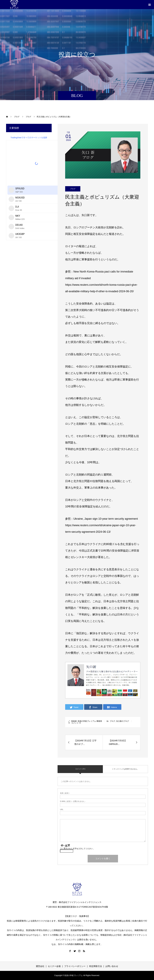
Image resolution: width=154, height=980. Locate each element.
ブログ (73, 189)
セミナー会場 (54, 966)
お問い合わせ (112, 966)
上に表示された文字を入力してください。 (77, 849)
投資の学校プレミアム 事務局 (90, 721)
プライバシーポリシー (75, 966)
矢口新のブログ (123, 721)
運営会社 (40, 966)
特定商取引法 (96, 966)
